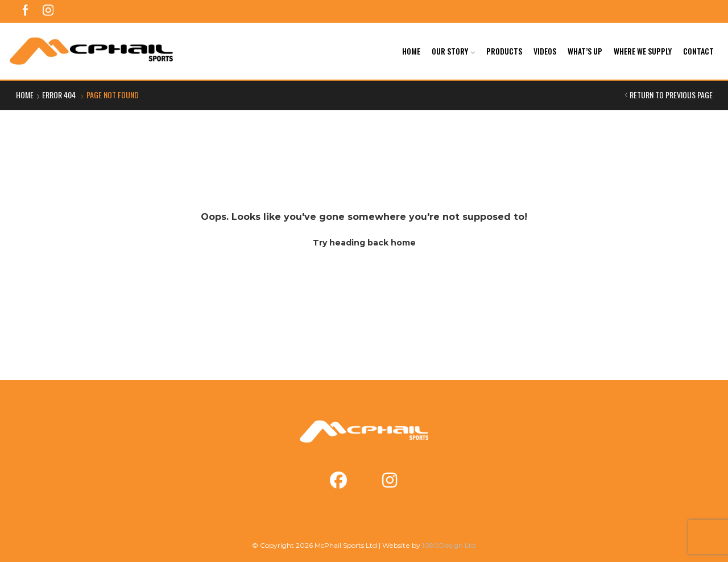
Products (504, 51)
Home (411, 51)
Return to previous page (671, 95)
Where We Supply (643, 51)
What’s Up (585, 51)
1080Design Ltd (449, 545)
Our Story (453, 51)
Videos (545, 51)
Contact (698, 51)
